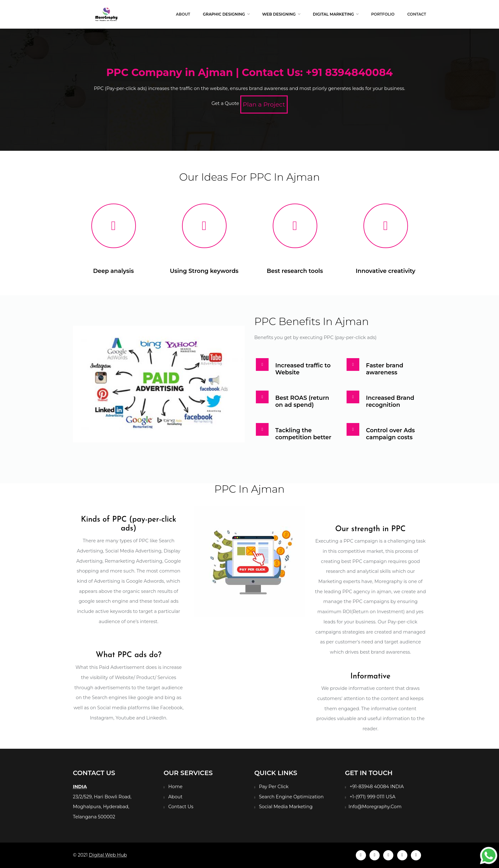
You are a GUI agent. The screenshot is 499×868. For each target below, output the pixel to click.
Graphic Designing (226, 14)
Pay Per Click (274, 787)
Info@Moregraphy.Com (375, 807)
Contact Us (181, 807)
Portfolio (383, 14)
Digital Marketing (336, 14)
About (183, 14)
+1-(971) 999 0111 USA (373, 797)
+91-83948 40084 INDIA (377, 787)
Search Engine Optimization (291, 797)
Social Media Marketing (286, 807)
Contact (417, 14)
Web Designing (281, 14)
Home (176, 787)
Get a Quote (225, 103)
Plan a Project (264, 104)
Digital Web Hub (108, 855)
